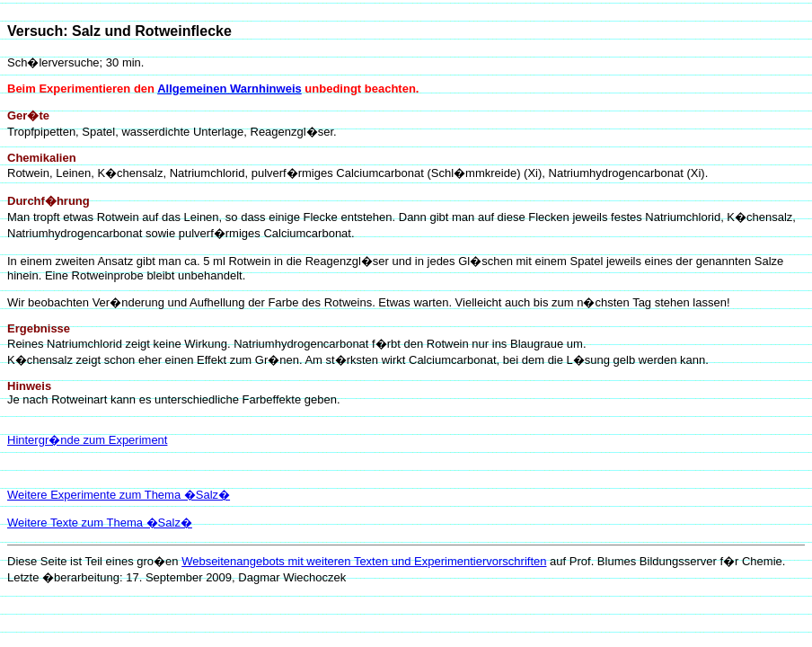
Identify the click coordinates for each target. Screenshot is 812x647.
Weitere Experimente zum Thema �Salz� (119, 495)
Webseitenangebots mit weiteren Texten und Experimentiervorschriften (364, 561)
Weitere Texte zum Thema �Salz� (100, 523)
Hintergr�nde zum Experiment (87, 440)
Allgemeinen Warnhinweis (229, 89)
